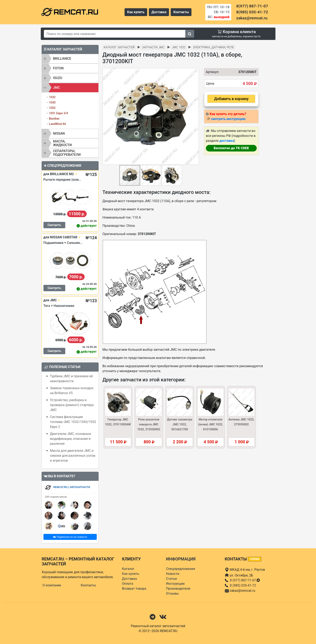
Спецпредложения (181, 569)
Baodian (54, 119)
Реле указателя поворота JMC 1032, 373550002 (149, 424)
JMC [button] (57, 88)
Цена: (210, 83)
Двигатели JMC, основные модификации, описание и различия (71, 439)
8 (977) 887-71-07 (245, 580)
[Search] (115, 34)
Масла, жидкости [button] (62, 143)
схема (255, 559)
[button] (195, 116)
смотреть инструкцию (228, 119)
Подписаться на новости (70, 537)
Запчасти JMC (153, 47)
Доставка (159, 12)
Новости (173, 574)
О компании (52, 585)
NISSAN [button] (59, 133)
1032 (52, 97)
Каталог (128, 569)
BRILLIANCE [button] (62, 59)
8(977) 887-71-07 (252, 6)
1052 (52, 108)
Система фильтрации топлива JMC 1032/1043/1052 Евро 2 (73, 422)
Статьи (172, 579)
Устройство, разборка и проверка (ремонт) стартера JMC (72, 405)
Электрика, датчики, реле (213, 47)
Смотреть (54, 225)
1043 (52, 102)
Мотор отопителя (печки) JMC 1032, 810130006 (210, 424)
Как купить (136, 12)
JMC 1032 (179, 47)
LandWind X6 (58, 124)
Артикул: (211, 72)
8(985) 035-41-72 (252, 12)
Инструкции (175, 584)
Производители (178, 589)
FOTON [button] (58, 68)
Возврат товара (134, 589)
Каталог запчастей (119, 47)
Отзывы (173, 593)
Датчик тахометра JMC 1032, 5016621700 (180, 424)
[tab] (70, 59)
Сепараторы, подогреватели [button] (67, 153)
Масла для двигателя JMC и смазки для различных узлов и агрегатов (73, 456)
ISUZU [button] (58, 78)
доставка (227, 141)
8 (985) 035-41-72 (243, 585)
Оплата (128, 584)
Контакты (181, 12)
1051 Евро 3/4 (58, 113)
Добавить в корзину (231, 99)
